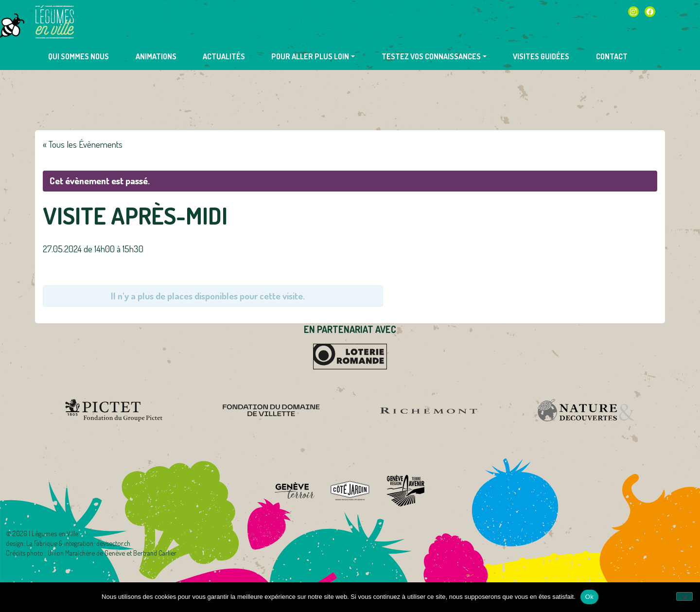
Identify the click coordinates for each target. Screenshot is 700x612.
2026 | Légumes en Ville (45, 533)
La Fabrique (42, 543)
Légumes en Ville (54, 22)
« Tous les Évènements (83, 144)
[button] (313, 56)
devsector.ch (113, 543)
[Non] (684, 596)
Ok (589, 597)
